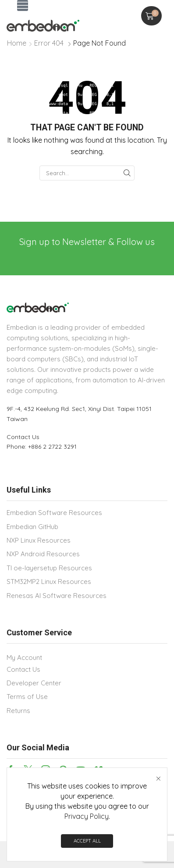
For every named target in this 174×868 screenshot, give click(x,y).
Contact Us (23, 437)
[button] (23, 5)
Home (17, 43)
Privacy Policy (87, 816)
